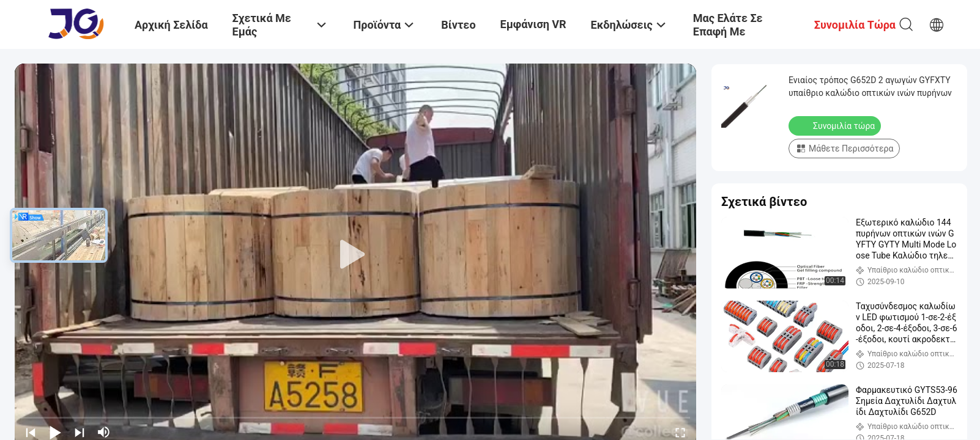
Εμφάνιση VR (533, 24)
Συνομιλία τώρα (836, 125)
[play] (355, 255)
